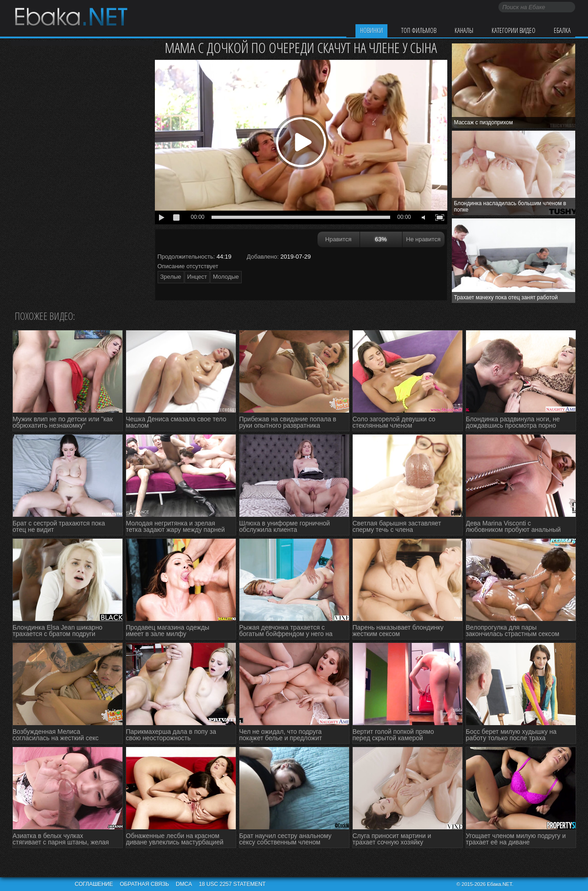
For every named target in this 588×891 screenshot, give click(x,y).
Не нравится (423, 239)
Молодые (226, 277)
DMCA (184, 884)
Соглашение (94, 884)
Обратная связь (144, 884)
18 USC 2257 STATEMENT (232, 884)
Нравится (338, 239)
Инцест (197, 277)
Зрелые (171, 277)
